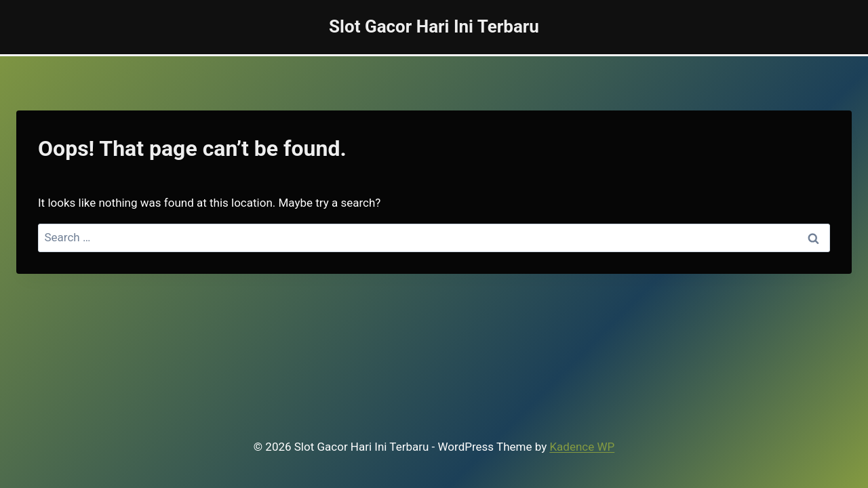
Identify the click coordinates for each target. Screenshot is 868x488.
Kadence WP (582, 447)
